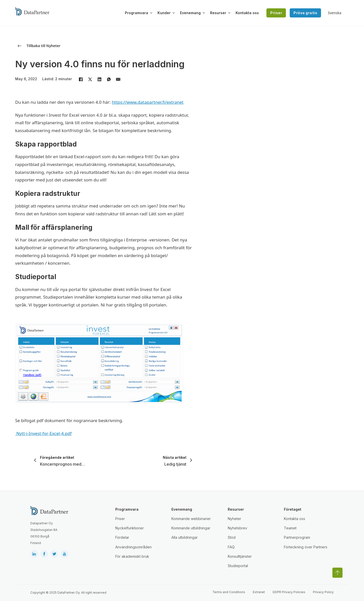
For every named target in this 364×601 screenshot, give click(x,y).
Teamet (290, 528)
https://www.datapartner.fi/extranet (148, 102)
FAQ (231, 547)
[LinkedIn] (99, 79)
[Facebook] (81, 79)
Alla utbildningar (185, 537)
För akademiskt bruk (132, 556)
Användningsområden (133, 547)
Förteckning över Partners (306, 547)
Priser (276, 13)
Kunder (164, 13)
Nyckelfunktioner (130, 528)
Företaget (293, 509)
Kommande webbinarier (191, 519)
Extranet (259, 592)
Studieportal (238, 566)
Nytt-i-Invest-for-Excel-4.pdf (43, 433)
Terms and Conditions (229, 592)
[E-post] (118, 79)
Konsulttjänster (240, 556)
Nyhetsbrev (237, 528)
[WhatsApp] (109, 79)
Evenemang (190, 13)
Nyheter (234, 519)
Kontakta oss (247, 13)
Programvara (136, 13)
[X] (90, 79)
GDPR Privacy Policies (289, 592)
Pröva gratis (305, 13)
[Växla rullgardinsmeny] (151, 13)
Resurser (218, 13)
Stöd (232, 537)
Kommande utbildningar (191, 528)
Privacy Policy (323, 592)
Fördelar (122, 537)
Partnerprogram (297, 537)
